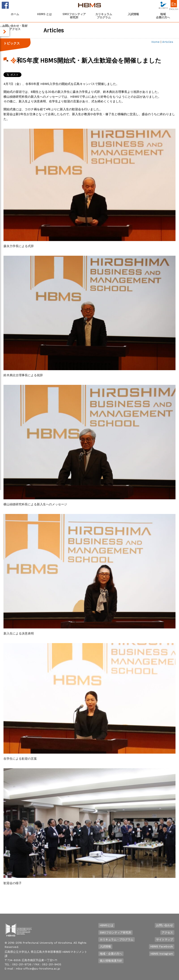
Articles (168, 42)
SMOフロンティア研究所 (115, 933)
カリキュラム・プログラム (117, 940)
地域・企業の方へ (111, 954)
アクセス (167, 933)
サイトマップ (165, 940)
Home (156, 42)
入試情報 (105, 946)
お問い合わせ (165, 925)
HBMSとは (107, 925)
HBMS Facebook (162, 946)
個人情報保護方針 (111, 961)
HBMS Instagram (162, 954)
